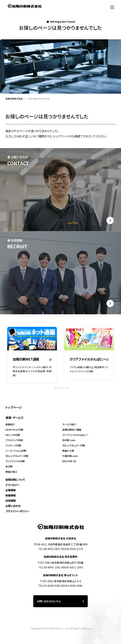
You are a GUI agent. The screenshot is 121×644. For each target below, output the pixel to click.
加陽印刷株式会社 (13, 99)
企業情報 (11, 490)
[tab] (53, 389)
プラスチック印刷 (14, 440)
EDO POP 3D (69, 461)
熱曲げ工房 (68, 451)
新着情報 (11, 495)
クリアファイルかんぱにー (75, 435)
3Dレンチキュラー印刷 (17, 456)
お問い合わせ (13, 506)
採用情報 (11, 501)
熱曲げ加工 (11, 472)
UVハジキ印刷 (13, 435)
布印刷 (9, 466)
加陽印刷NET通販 (72, 430)
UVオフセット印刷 (14, 430)
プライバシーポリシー (17, 511)
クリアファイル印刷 (15, 461)
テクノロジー (13, 485)
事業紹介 (10, 424)
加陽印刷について (15, 480)
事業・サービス (15, 418)
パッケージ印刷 (13, 445)
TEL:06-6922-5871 (49, 549)
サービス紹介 (69, 424)
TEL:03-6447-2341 (49, 567)
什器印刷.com (70, 456)
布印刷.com (69, 440)
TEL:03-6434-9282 (49, 586)
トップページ (14, 407)
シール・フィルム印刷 (16, 451)
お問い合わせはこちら (61, 601)
